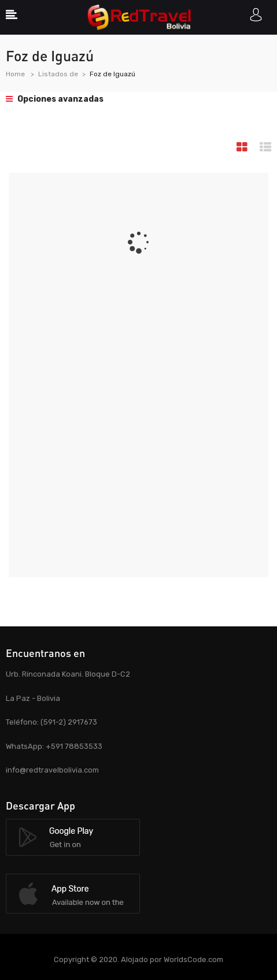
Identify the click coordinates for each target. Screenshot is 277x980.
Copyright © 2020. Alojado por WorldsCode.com (138, 959)
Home (15, 74)
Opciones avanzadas (55, 99)
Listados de (58, 74)
